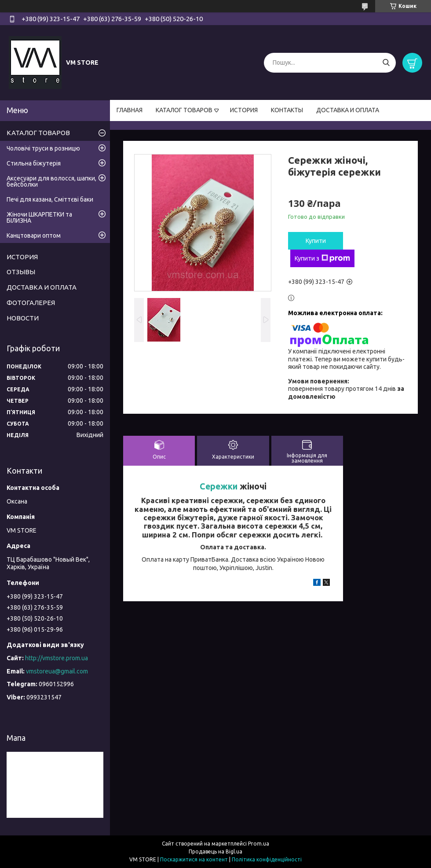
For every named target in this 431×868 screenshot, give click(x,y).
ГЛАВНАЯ (130, 110)
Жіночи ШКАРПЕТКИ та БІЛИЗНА (39, 217)
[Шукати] (386, 63)
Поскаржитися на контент (194, 859)
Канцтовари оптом (34, 235)
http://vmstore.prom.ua (57, 658)
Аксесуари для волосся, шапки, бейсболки (51, 181)
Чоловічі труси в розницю (43, 148)
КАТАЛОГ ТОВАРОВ (184, 110)
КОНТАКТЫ (287, 110)
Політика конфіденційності (267, 859)
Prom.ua (259, 844)
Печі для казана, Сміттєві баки (50, 199)
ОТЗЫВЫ (21, 272)
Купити (316, 241)
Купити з (322, 258)
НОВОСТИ (23, 318)
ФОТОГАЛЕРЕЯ (31, 303)
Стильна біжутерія (34, 163)
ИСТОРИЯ (244, 110)
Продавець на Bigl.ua (215, 851)
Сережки (219, 486)
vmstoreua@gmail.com (57, 671)
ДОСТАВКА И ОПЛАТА (348, 110)
